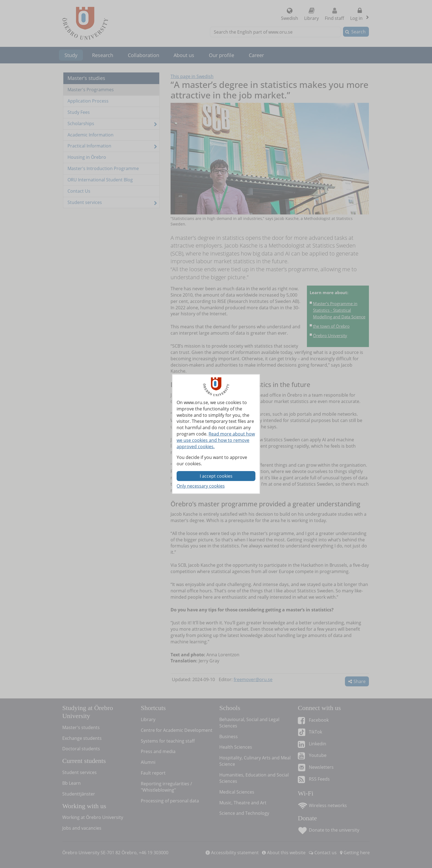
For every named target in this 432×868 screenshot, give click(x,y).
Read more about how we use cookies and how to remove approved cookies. (216, 440)
